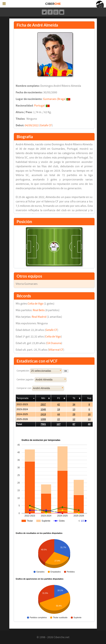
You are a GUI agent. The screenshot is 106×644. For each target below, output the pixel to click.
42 (59, 404)
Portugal (39, 106)
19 (59, 409)
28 (74, 414)
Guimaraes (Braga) (54, 99)
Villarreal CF (56, 350)
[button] (66, 371)
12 (74, 419)
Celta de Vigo (36, 304)
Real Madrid (39, 317)
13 (74, 409)
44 (59, 414)
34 (74, 404)
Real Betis (39, 310)
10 (89, 419)
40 (89, 424)
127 (59, 424)
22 (59, 419)
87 (74, 424)
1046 (43, 409)
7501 (43, 424)
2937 (43, 404)
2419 (43, 414)
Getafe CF (46, 125)
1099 (43, 419)
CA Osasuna (54, 343)
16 (89, 414)
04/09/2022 (32, 125)
